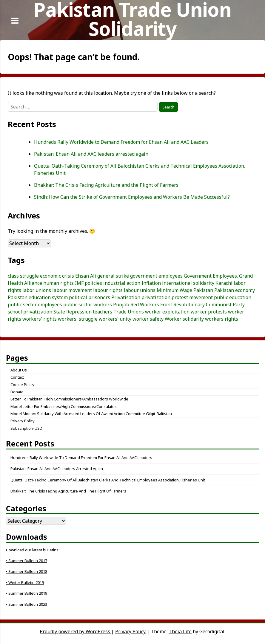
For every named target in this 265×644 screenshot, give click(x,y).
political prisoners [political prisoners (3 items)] (90, 297)
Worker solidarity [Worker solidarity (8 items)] (184, 319)
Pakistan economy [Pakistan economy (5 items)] (235, 290)
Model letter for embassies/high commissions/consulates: (64, 406)
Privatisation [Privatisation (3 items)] (126, 297)
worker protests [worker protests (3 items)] (209, 312)
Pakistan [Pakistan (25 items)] (203, 290)
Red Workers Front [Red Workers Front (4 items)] (151, 305)
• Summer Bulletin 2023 (27, 604)
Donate (17, 392)
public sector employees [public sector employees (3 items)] (35, 305)
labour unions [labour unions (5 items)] (140, 290)
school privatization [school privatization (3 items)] (30, 312)
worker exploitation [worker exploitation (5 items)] (167, 312)
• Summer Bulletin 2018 (27, 571)
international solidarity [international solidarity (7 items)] (188, 283)
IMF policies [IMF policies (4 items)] (88, 283)
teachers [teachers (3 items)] (103, 312)
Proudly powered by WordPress (76, 631)
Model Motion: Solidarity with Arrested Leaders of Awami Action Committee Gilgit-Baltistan (91, 414)
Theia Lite (180, 631)
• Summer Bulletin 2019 (27, 593)
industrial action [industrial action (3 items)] (122, 283)
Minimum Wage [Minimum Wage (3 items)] (174, 290)
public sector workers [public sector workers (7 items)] (88, 305)
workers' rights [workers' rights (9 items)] (40, 319)
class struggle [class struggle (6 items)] (23, 276)
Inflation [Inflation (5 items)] (151, 283)
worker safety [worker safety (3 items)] (148, 319)
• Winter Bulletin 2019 (25, 582)
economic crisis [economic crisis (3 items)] (57, 276)
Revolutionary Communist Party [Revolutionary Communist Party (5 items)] (209, 305)
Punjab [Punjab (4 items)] (121, 305)
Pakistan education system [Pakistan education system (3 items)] (38, 297)
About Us (19, 370)
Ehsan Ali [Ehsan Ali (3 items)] (86, 276)
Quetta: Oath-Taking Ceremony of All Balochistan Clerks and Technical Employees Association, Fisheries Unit (108, 480)
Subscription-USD (26, 428)
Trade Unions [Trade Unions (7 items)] (129, 312)
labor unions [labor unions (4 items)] (37, 290)
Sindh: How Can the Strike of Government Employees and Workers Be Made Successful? (132, 197)
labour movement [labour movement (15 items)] (72, 290)
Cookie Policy (22, 385)
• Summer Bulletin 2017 (27, 561)
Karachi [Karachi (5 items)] (224, 283)
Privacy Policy (23, 421)
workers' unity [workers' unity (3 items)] (115, 319)
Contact (17, 377)
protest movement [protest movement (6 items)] (192, 297)
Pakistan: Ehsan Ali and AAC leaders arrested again (91, 154)
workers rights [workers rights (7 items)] (222, 319)
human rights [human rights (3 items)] (58, 283)
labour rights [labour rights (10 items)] (108, 290)
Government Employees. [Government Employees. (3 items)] (211, 276)
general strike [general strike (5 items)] (113, 276)
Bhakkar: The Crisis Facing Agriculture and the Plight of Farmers (106, 185)
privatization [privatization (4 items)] (156, 297)
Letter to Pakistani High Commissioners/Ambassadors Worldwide (69, 399)
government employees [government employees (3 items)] (156, 276)
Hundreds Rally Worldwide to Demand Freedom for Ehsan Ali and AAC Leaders (121, 142)
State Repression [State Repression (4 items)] (73, 312)
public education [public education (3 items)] (233, 297)
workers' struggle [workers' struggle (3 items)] (78, 319)
